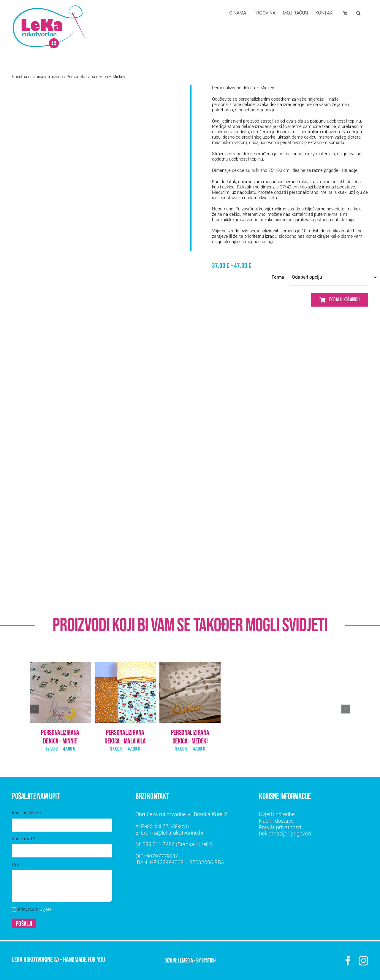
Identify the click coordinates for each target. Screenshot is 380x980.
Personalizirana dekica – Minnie (60, 737)
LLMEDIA (186, 961)
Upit (16, 865)
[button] (358, 12)
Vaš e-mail (23, 839)
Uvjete (46, 909)
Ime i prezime (26, 813)
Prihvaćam (35, 909)
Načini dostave (276, 821)
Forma (278, 277)
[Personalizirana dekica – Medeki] (190, 692)
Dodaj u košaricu (339, 300)
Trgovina (55, 77)
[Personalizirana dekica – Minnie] (60, 692)
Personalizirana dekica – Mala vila (125, 737)
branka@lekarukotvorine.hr (238, 220)
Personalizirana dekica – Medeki (190, 737)
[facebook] (348, 961)
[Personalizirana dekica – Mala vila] (125, 692)
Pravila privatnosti (280, 827)
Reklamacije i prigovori (285, 834)
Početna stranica (28, 77)
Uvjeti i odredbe (277, 814)
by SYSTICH (206, 961)
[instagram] (363, 961)
